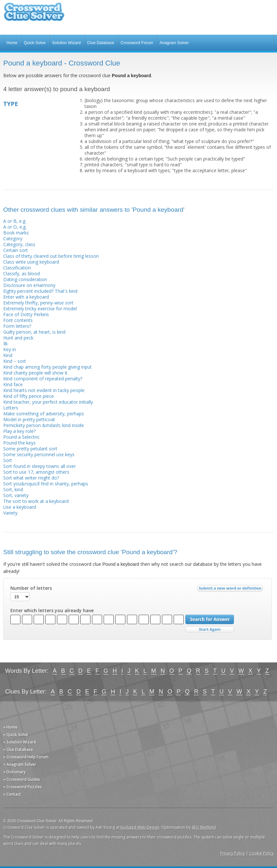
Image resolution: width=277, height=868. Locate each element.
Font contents (18, 320)
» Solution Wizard (20, 742)
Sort (8, 460)
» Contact (12, 794)
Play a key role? (19, 431)
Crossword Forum (137, 43)
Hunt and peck (18, 338)
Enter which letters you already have (52, 611)
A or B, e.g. (15, 221)
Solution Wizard (66, 43)
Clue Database (101, 43)
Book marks (16, 233)
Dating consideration (25, 279)
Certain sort (16, 250)
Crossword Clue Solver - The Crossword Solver (34, 15)
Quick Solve (35, 43)
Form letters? (17, 326)
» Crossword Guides (22, 779)
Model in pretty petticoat (29, 419)
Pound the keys (19, 443)
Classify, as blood (22, 273)
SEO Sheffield (204, 827)
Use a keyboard (20, 507)
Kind (8, 355)
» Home (10, 727)
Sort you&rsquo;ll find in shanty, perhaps (46, 484)
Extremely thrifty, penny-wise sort (38, 303)
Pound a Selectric (21, 437)
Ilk (6, 344)
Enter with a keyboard (26, 297)
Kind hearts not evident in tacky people (44, 390)
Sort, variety (16, 495)
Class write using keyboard (31, 262)
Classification (17, 268)
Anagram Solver (174, 43)
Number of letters (31, 588)
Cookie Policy (261, 853)
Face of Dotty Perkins (26, 314)
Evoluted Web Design (140, 827)
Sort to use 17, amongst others (36, 472)
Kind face (13, 384)
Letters (11, 408)
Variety (10, 513)
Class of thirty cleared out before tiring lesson (51, 256)
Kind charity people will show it (35, 373)
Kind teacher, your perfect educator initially (48, 402)
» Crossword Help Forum (26, 757)
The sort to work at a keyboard (36, 501)
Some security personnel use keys (39, 454)
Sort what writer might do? (31, 478)
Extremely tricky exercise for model (40, 309)
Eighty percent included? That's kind (40, 291)
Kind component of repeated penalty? (43, 379)
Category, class (19, 244)
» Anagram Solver (20, 764)
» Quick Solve (16, 735)
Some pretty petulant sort (30, 449)
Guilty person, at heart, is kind (34, 332)
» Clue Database (18, 749)
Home (12, 43)
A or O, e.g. (15, 227)
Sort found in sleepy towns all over (40, 466)
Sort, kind (13, 489)
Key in (10, 349)
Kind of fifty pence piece (29, 396)
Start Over (210, 630)
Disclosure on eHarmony (29, 285)
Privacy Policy (233, 853)
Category (13, 238)
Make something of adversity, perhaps (44, 414)
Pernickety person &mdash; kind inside (44, 425)
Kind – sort (15, 361)
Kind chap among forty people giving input (47, 367)
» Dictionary (14, 772)
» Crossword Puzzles (23, 787)
